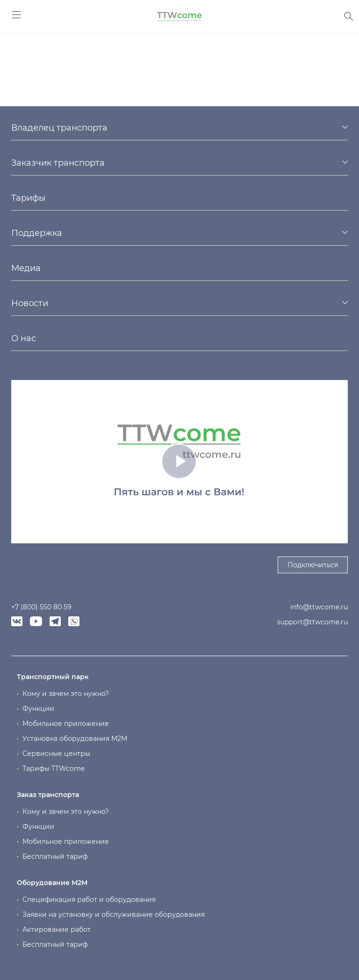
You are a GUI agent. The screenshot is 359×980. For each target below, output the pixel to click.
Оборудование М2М (52, 883)
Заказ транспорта (48, 795)
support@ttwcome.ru (312, 622)
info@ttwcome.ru (319, 607)
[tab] (179, 128)
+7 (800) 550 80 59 (41, 607)
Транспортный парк (53, 677)
